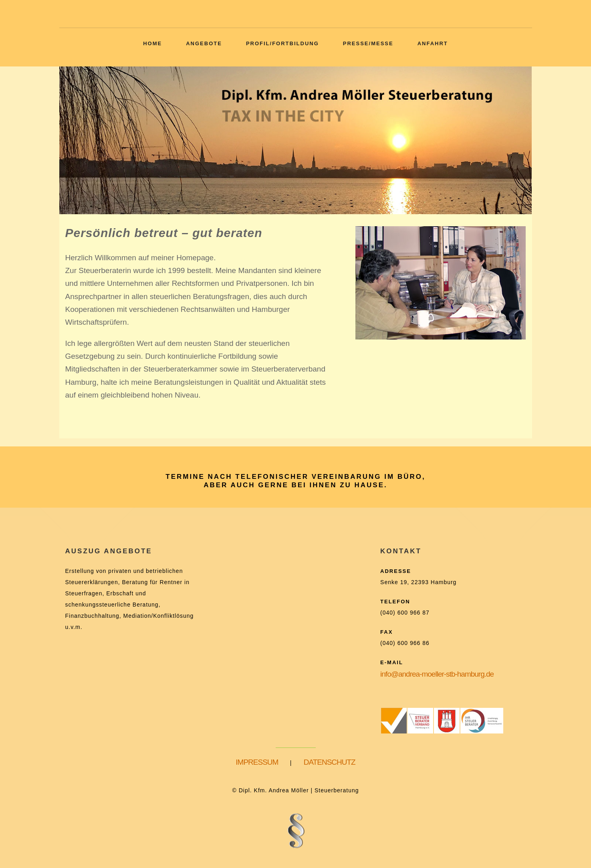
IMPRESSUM (257, 762)
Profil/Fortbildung (282, 43)
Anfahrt (433, 43)
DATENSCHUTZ (330, 762)
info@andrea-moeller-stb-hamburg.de (437, 674)
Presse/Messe (368, 43)
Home (152, 43)
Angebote (204, 43)
